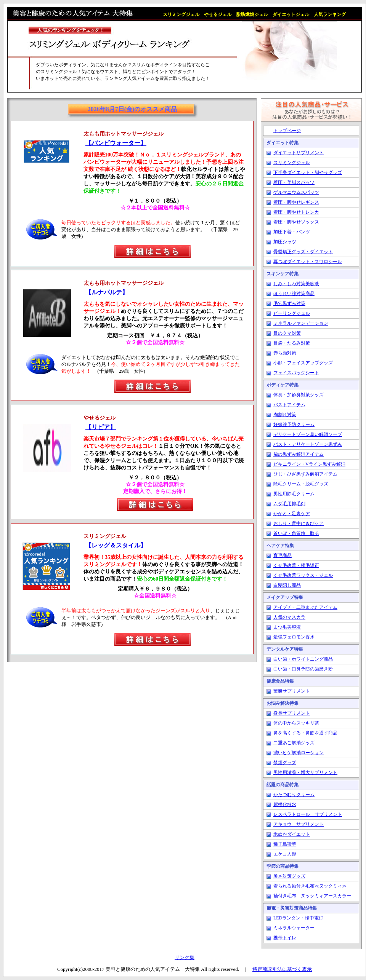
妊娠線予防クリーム (294, 425)
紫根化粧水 (285, 804)
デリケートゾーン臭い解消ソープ (308, 434)
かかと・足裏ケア (292, 514)
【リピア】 (101, 427)
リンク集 (185, 957)
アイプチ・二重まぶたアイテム (305, 607)
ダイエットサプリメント (299, 153)
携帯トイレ (285, 938)
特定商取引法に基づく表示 (282, 969)
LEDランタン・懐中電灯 (298, 918)
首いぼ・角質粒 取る (296, 533)
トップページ (287, 131)
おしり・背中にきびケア (299, 524)
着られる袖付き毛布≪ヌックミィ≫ (310, 886)
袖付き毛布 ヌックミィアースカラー (312, 896)
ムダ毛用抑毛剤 (289, 504)
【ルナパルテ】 (107, 292)
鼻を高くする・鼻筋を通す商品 (305, 733)
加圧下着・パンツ (292, 232)
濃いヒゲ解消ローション (299, 753)
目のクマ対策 (287, 333)
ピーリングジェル (292, 313)
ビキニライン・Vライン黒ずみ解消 (309, 464)
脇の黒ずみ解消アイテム (299, 454)
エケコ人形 (285, 854)
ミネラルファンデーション (301, 323)
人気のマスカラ (289, 617)
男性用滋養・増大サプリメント (305, 773)
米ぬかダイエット (292, 834)
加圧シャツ (285, 242)
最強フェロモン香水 (294, 637)
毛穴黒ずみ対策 (289, 303)
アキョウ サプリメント (299, 824)
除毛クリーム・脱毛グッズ (301, 484)
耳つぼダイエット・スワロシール (308, 262)
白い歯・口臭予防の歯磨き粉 (303, 669)
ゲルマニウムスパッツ (296, 192)
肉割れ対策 (285, 415)
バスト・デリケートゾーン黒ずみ (308, 444)
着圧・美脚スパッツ (294, 182)
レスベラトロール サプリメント (308, 814)
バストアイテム (289, 405)
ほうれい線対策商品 (294, 294)
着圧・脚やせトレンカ (296, 212)
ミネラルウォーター (294, 928)
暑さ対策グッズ (289, 876)
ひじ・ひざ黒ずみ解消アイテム (305, 474)
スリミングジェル (292, 163)
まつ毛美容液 (287, 627)
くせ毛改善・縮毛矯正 (296, 565)
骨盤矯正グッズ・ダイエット (303, 252)
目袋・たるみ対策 (292, 343)
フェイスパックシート (296, 373)
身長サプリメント (292, 713)
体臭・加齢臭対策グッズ (299, 395)
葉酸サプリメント (292, 691)
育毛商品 (283, 555)
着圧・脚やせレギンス (296, 202)
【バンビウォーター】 (116, 143)
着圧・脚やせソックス (296, 222)
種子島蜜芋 (285, 844)
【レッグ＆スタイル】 (116, 545)
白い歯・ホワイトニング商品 (303, 659)
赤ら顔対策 (285, 353)
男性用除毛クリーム (294, 494)
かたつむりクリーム (294, 795)
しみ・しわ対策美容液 (296, 284)
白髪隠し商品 (287, 585)
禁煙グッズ (285, 763)
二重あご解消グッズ (294, 743)
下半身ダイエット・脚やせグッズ (308, 172)
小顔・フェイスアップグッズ (303, 363)
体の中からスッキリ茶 (296, 723)
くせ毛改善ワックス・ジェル (303, 575)
